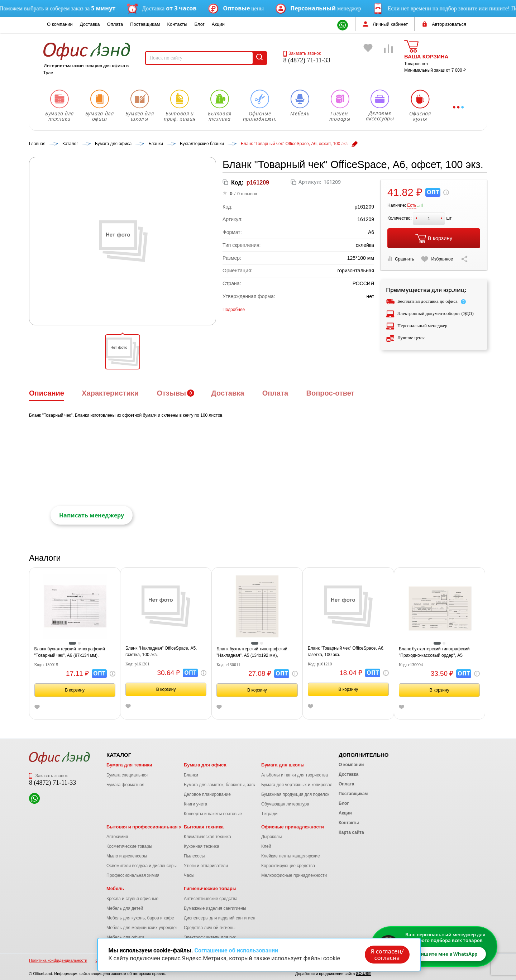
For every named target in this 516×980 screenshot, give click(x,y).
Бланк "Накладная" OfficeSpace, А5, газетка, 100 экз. (161, 651)
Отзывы (171, 393)
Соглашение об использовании (236, 950)
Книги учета (195, 804)
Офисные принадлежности (293, 827)
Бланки (191, 775)
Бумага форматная (125, 785)
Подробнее (234, 310)
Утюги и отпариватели (206, 866)
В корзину (434, 239)
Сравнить (401, 259)
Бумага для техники (129, 765)
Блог (200, 24)
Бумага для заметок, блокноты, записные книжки (232, 785)
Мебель (115, 888)
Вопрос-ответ (330, 393)
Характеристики (110, 393)
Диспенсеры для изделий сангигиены (221, 918)
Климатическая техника (207, 837)
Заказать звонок (302, 53)
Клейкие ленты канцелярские (291, 856)
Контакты (177, 24)
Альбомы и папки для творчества (295, 775)
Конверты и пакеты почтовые (213, 814)
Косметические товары (129, 846)
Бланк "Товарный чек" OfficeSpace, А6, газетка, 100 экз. (346, 651)
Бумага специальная (127, 775)
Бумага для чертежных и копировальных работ (308, 785)
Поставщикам (145, 24)
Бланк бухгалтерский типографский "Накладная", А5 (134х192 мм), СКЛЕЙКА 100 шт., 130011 (252, 652)
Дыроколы (272, 837)
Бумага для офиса (205, 765)
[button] (123, 352)
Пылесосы (194, 856)
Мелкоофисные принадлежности (294, 875)
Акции (218, 24)
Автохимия (117, 837)
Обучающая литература (285, 804)
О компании (60, 24)
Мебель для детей (125, 908)
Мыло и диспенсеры (127, 856)
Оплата (115, 24)
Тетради (269, 814)
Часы (189, 875)
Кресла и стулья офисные (132, 899)
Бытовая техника (204, 827)
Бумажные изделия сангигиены (215, 908)
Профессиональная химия (133, 875)
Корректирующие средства (288, 866)
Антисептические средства (211, 899)
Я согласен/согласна (387, 955)
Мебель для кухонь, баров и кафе (140, 918)
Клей (266, 846)
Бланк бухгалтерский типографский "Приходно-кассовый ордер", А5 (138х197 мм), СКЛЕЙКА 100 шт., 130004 (439, 652)
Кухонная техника (202, 846)
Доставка (90, 24)
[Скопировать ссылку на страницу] (464, 259)
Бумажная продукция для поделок (295, 794)
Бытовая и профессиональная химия (150, 827)
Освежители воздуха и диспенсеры (142, 866)
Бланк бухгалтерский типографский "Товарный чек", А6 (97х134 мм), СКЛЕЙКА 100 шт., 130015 (70, 652)
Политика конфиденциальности (58, 960)
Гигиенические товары (210, 888)
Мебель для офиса (125, 937)
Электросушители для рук (210, 937)
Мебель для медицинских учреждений (145, 928)
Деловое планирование (207, 794)
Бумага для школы (283, 765)
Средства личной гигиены (210, 928)
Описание (47, 393)
